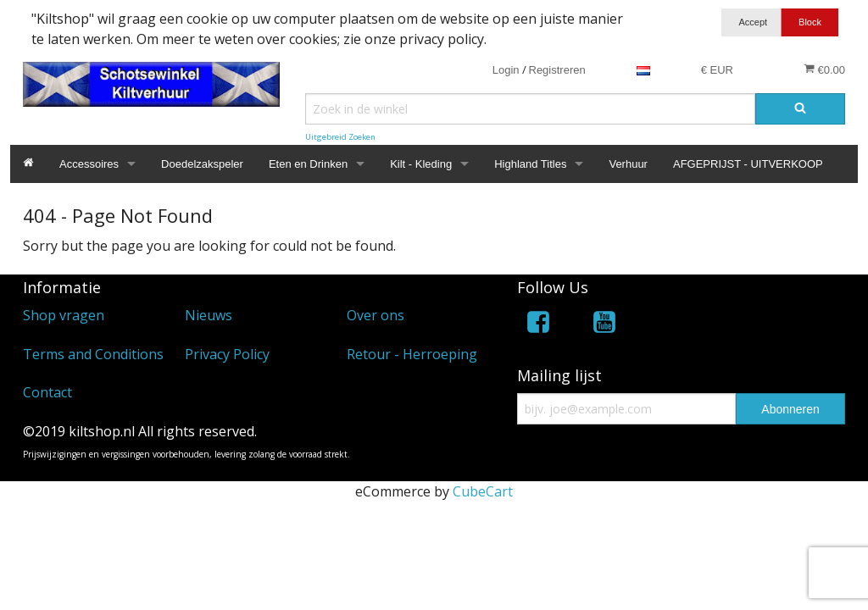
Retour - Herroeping (412, 354)
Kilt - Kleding (421, 164)
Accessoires (89, 164)
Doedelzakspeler (202, 164)
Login (506, 70)
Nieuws (209, 315)
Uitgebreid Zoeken (340, 137)
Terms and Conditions (93, 354)
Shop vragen (64, 315)
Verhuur (628, 164)
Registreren (557, 70)
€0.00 (824, 69)
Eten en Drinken (308, 164)
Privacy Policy (227, 354)
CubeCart (483, 491)
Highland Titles (530, 164)
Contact (47, 392)
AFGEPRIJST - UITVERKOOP (748, 164)
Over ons (376, 315)
